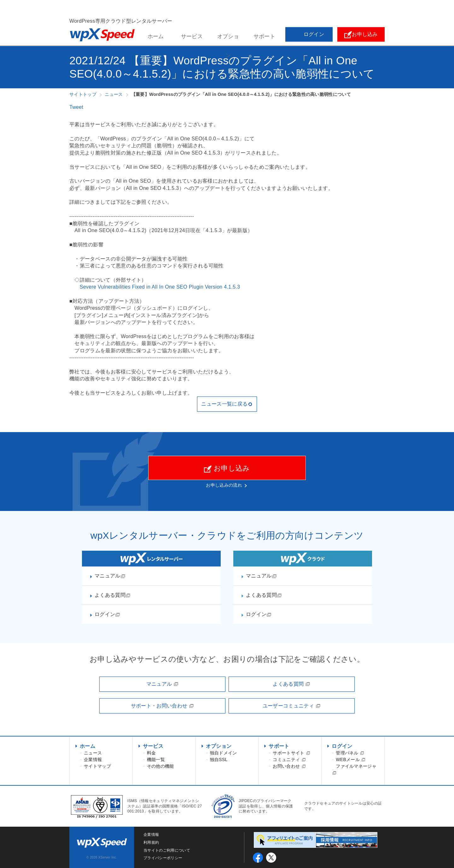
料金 (151, 753)
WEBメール (351, 759)
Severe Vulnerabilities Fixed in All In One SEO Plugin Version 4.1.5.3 (160, 287)
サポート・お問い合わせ (163, 706)
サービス (192, 36)
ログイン (309, 35)
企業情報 (93, 759)
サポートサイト (291, 753)
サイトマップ (97, 766)
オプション (228, 40)
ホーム (156, 36)
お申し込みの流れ (224, 485)
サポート (264, 36)
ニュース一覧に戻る (227, 404)
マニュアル (110, 576)
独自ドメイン (224, 753)
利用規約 (151, 842)
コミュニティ (289, 759)
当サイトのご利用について (167, 850)
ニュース (93, 753)
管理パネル (350, 753)
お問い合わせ (289, 766)
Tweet (76, 107)
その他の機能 (160, 766)
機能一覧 (156, 759)
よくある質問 (113, 595)
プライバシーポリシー (163, 858)
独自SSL (219, 759)
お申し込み (361, 35)
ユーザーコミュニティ (292, 706)
